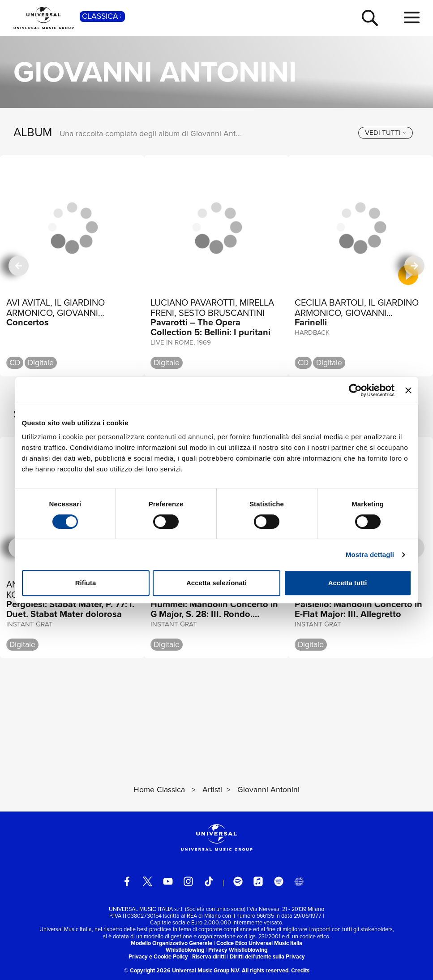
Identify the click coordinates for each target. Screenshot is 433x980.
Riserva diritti (209, 956)
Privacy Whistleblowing (238, 950)
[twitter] (148, 881)
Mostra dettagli (370, 555)
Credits (300, 970)
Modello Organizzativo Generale (171, 943)
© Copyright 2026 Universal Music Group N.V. (182, 970)
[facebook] (127, 881)
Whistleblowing (185, 950)
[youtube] (168, 881)
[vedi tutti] (386, 133)
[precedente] (18, 266)
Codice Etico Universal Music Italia (259, 943)
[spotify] (238, 881)
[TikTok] (209, 881)
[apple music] (258, 881)
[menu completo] (412, 18)
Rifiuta (86, 583)
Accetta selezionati (216, 583)
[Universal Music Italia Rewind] (299, 881)
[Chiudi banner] (408, 390)
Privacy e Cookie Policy (158, 956)
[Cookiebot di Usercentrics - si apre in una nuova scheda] (355, 390)
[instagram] (188, 881)
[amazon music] (279, 881)
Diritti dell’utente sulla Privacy (267, 956)
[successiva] (414, 266)
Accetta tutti (348, 583)
